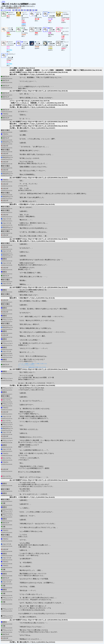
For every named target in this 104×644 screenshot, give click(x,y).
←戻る (3, 2)
